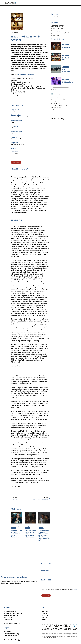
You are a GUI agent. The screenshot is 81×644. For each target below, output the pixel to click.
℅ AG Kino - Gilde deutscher (14, 614)
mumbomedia (74, 642)
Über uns (45, 612)
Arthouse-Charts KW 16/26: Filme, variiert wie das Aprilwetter (16, 534)
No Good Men (66, 59)
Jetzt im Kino (63, 31)
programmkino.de (10, 612)
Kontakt (44, 614)
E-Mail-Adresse (61, 575)
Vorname (45, 571)
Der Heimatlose (66, 70)
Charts (14, 528)
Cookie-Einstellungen (11, 636)
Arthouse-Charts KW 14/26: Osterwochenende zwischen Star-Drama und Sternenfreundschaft (44, 535)
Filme (61, 29)
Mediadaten (46, 616)
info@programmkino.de (12, 623)
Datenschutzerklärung (11, 634)
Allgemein (55, 26)
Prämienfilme (56, 35)
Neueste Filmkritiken (58, 33)
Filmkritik (23, 32)
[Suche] (68, 89)
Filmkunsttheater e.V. (11, 616)
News (67, 33)
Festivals (55, 29)
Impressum (8, 632)
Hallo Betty (66, 47)
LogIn (44, 619)
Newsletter (45, 617)
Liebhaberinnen (68, 82)
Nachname (46, 580)
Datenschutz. (75, 589)
